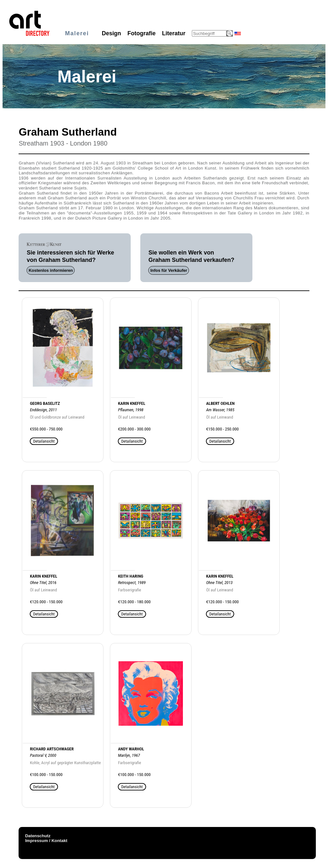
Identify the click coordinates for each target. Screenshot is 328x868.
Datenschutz (38, 836)
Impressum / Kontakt (46, 841)
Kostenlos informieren (51, 270)
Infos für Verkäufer (169, 270)
